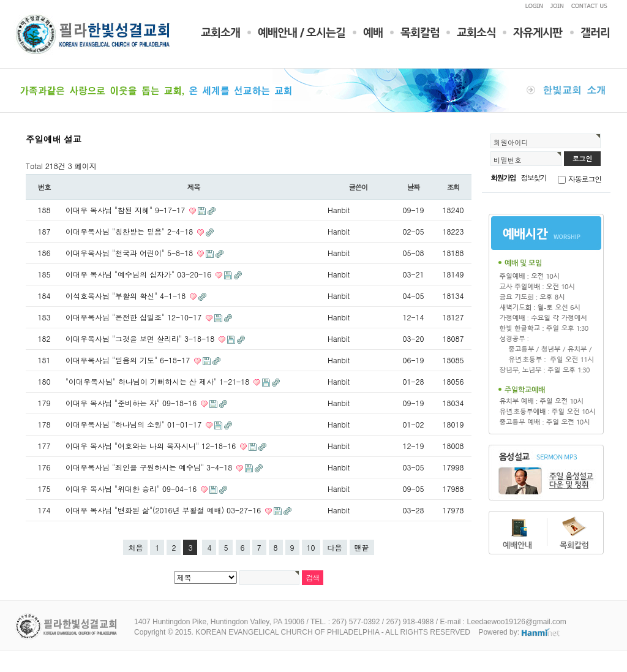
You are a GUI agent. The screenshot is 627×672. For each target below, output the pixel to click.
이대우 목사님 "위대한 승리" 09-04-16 (132, 489)
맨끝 (362, 547)
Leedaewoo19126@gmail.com (516, 622)
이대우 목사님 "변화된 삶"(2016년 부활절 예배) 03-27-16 (164, 510)
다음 (335, 547)
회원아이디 (511, 142)
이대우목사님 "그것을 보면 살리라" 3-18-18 (141, 338)
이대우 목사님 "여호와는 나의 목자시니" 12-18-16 (152, 446)
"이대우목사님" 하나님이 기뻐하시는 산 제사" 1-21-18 (159, 381)
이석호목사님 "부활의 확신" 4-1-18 (127, 296)
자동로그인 (585, 179)
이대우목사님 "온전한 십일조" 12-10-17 (135, 317)
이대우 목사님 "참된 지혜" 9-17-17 (126, 210)
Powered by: (520, 632)
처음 (135, 547)
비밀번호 (508, 160)
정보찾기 (534, 177)
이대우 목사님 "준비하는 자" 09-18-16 (132, 403)
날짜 (414, 187)
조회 (453, 187)
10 (311, 547)
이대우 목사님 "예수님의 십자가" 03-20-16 (140, 274)
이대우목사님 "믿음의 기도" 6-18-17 (129, 360)
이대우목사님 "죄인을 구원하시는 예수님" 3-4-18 (150, 467)
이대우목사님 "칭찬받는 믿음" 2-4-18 (130, 231)
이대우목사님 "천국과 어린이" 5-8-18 (130, 253)
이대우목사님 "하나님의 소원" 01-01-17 (135, 424)
